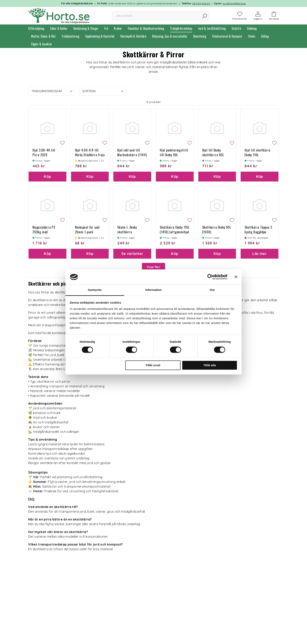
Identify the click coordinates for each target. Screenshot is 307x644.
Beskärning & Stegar (86, 28)
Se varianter (132, 254)
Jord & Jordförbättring (212, 28)
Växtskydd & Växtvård (133, 36)
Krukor (118, 28)
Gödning (252, 28)
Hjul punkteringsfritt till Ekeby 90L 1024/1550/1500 (174, 155)
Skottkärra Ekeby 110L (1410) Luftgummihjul (175, 230)
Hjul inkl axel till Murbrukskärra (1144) (132, 152)
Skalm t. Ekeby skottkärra (127, 230)
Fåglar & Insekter (42, 44)
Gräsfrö (236, 28)
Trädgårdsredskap (181, 28)
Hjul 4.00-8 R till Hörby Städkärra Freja (90, 152)
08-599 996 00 (201, 3)
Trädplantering (70, 36)
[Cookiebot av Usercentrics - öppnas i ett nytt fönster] (210, 277)
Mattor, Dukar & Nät (43, 36)
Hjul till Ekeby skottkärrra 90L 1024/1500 (213, 155)
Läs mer (260, 254)
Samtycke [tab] (95, 290)
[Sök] (205, 16)
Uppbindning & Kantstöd (100, 36)
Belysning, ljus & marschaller (170, 36)
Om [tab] (212, 290)
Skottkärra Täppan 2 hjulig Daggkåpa (258, 230)
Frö (106, 28)
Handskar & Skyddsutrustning (146, 28)
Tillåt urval (153, 365)
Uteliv (252, 36)
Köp (47, 176)
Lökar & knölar (59, 28)
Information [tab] (153, 290)
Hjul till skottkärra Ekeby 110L (257, 152)
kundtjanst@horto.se (234, 3)
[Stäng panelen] (236, 277)
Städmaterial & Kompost (227, 36)
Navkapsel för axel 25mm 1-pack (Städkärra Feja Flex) (89, 232)
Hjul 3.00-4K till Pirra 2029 (44, 152)
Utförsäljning (36, 28)
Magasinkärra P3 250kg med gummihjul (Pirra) (45, 232)
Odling (265, 36)
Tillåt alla (209, 365)
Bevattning (200, 36)
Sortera (103, 91)
